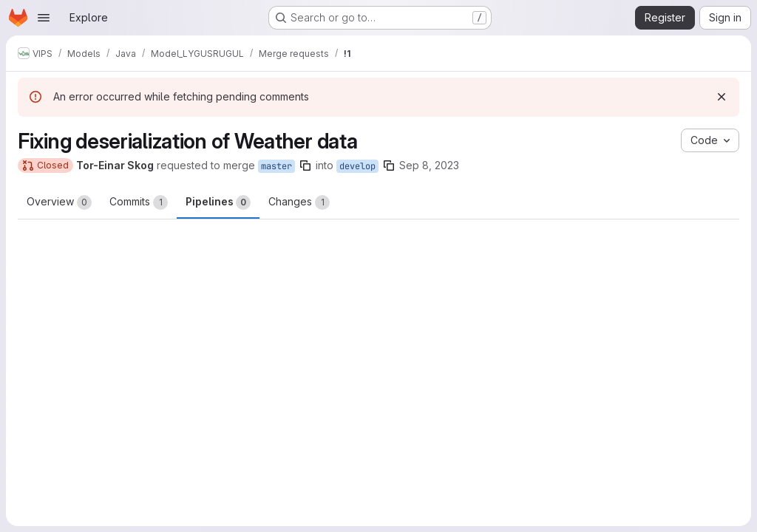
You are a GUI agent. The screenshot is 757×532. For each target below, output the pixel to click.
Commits (139, 202)
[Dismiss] (722, 97)
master (276, 166)
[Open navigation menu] (44, 18)
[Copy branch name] (305, 166)
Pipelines (218, 202)
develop (357, 166)
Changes (299, 202)
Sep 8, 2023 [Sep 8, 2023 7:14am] (429, 165)
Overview (59, 202)
